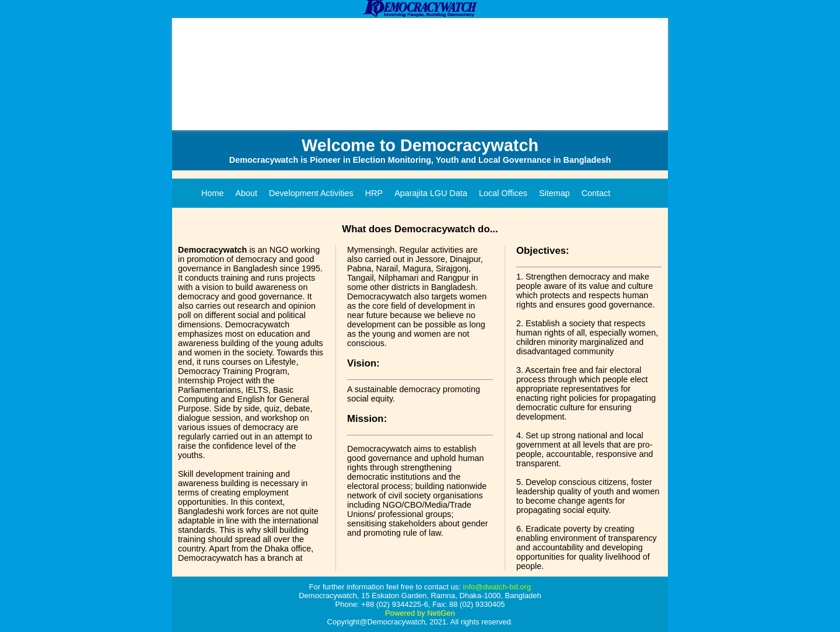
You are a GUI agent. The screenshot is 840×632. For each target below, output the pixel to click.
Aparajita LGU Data (431, 193)
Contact (596, 193)
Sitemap (554, 193)
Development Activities (311, 193)
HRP (374, 193)
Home (212, 193)
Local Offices (503, 193)
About (246, 193)
